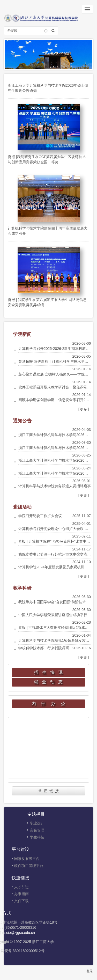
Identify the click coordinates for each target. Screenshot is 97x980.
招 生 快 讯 (48, 672)
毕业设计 (37, 823)
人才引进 (21, 887)
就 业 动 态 (48, 682)
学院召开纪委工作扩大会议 (40, 516)
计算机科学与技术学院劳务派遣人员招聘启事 (55, 486)
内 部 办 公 (49, 704)
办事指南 (21, 894)
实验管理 (37, 830)
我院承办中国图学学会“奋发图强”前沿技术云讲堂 (58, 602)
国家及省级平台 (27, 859)
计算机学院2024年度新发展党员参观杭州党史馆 (57, 567)
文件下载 (21, 901)
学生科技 (37, 837)
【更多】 (84, 409)
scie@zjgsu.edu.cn (20, 933)
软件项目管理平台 (29, 866)
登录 (90, 971)
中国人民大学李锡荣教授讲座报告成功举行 (53, 615)
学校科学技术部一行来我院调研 (44, 648)
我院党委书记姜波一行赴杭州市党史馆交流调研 (56, 554)
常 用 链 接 (48, 791)
